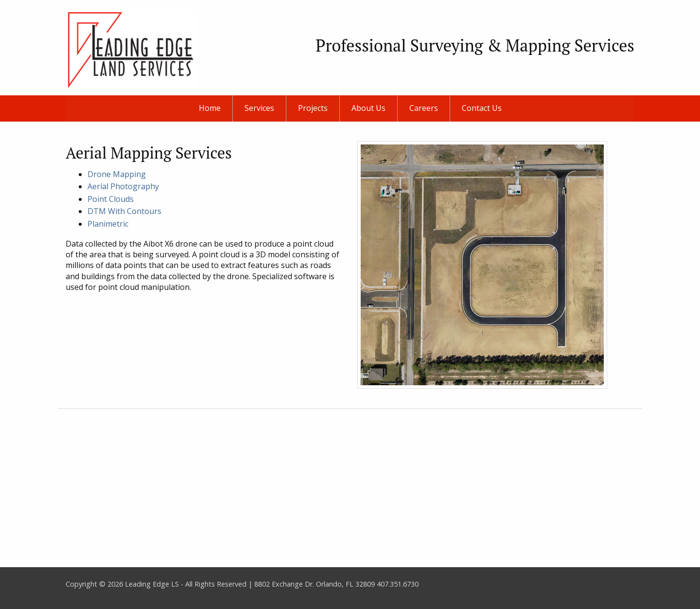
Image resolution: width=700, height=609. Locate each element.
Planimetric (108, 224)
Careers (424, 108)
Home (210, 108)
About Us (368, 108)
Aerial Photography (123, 186)
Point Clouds (111, 199)
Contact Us (482, 108)
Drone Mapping (117, 174)
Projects (313, 108)
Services (259, 108)
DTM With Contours (124, 211)
